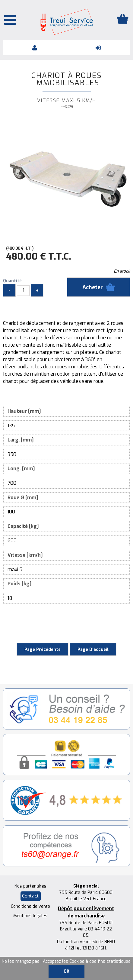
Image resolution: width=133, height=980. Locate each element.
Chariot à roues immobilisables (66, 79)
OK (66, 971)
